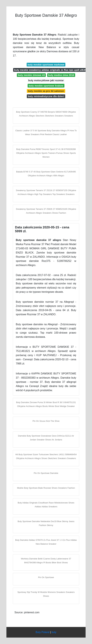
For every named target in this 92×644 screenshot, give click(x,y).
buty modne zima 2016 (61, 75)
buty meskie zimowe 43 (31, 75)
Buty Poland (43, 632)
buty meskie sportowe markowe (46, 65)
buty (54, 632)
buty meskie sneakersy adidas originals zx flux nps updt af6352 (51, 70)
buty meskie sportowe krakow (46, 86)
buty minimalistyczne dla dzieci (46, 96)
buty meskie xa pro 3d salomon (46, 91)
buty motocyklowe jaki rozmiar (46, 80)
